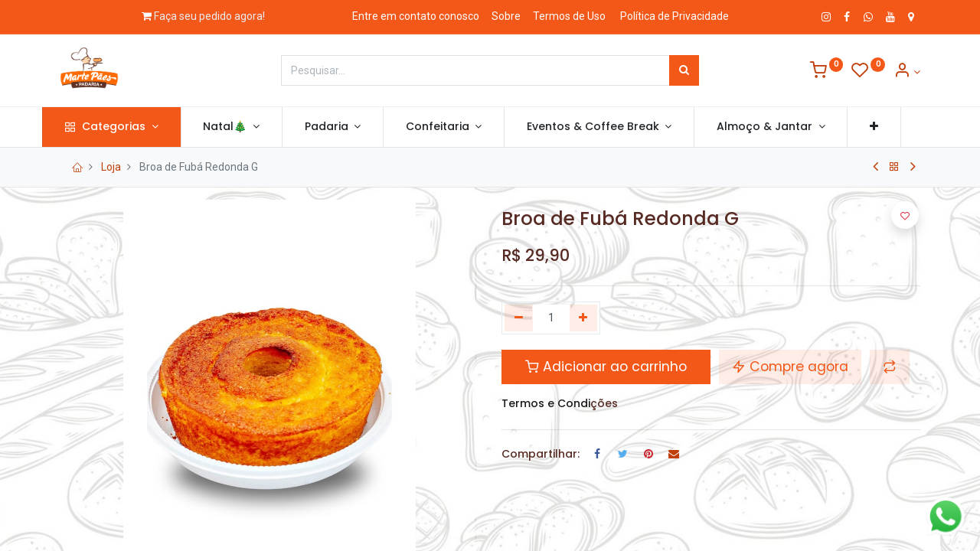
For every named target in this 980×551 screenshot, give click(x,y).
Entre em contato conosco (416, 16)
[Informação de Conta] (907, 72)
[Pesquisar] (684, 70)
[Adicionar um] (584, 318)
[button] (892, 127)
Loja (111, 167)
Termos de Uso (569, 16)
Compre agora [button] (790, 367)
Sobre (506, 16)
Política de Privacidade (675, 16)
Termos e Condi (546, 403)
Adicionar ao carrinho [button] (606, 367)
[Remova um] (519, 318)
